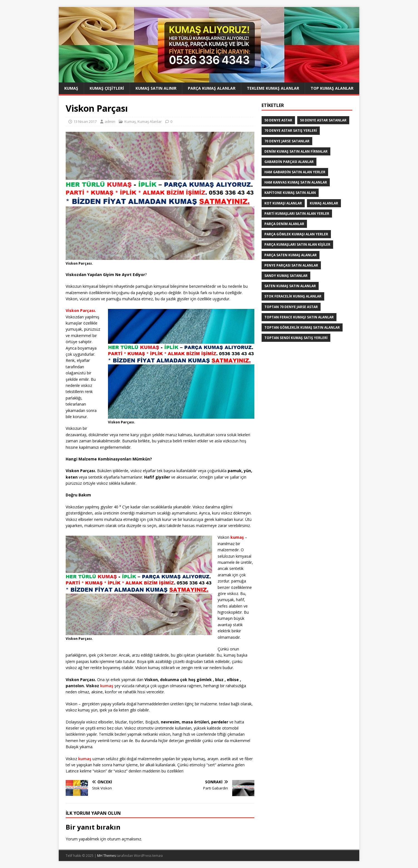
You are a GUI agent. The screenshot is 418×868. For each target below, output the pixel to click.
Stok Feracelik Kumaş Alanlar (293, 296)
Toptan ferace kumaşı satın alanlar (299, 317)
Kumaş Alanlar (150, 121)
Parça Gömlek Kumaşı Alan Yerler (296, 234)
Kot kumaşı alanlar (283, 203)
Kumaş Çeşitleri (107, 88)
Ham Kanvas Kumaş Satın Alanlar (296, 182)
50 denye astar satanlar (323, 120)
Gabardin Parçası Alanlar (289, 162)
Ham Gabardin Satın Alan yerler (295, 172)
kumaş (107, 686)
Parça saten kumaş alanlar (291, 255)
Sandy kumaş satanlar (286, 276)
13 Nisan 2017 (85, 121)
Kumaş (71, 88)
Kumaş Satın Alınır (156, 88)
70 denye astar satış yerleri (291, 131)
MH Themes (106, 856)
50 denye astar (278, 120)
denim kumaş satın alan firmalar (296, 151)
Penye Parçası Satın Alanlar (291, 265)
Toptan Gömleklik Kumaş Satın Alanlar (302, 327)
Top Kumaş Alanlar (332, 88)
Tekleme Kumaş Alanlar (273, 88)
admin (110, 121)
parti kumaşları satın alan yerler (297, 214)
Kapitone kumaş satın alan (290, 193)
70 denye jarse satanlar (287, 141)
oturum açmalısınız (124, 839)
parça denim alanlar (284, 224)
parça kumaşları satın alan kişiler (297, 244)
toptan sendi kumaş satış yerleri (296, 338)
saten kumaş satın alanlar (290, 286)
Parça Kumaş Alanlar (212, 88)
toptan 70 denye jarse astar (291, 307)
